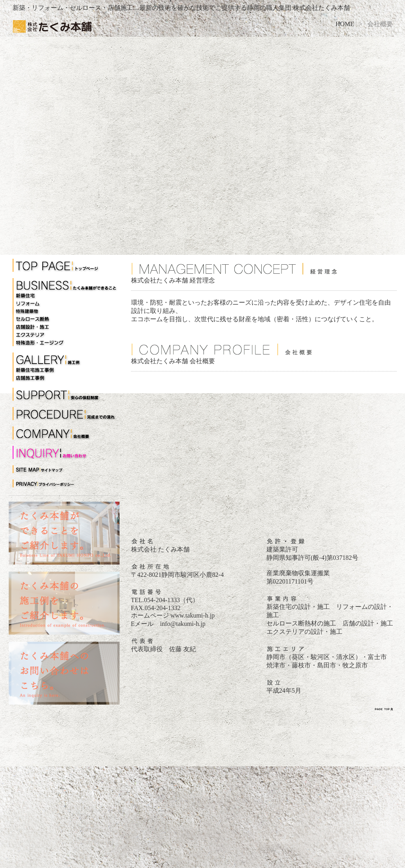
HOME (345, 24)
